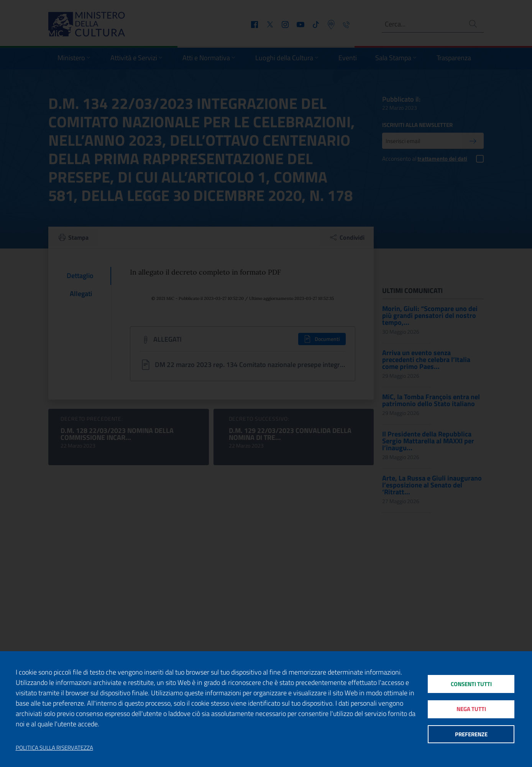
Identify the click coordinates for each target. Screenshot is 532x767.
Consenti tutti (471, 683)
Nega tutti (471, 709)
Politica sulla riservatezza (54, 748)
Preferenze (471, 735)
